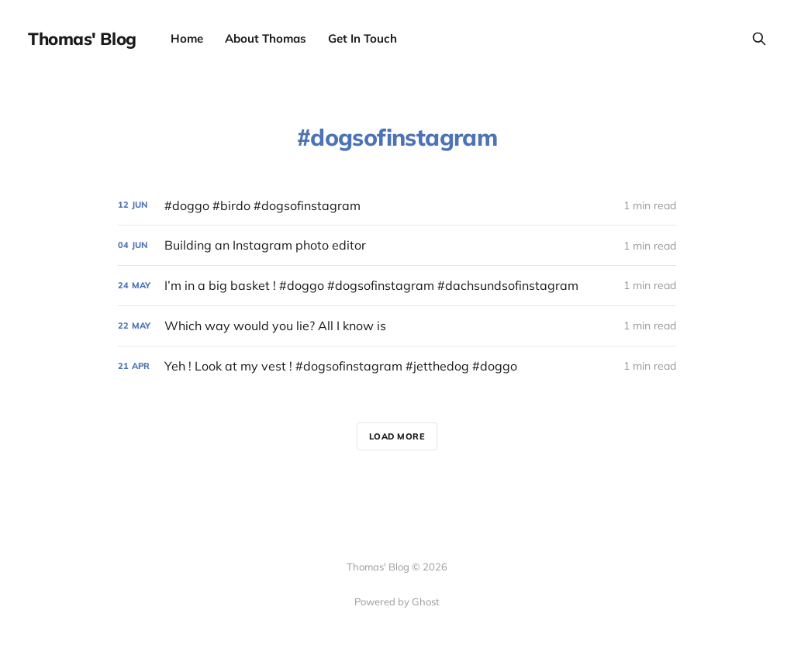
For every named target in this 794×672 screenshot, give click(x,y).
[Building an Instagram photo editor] (397, 245)
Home (187, 38)
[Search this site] (759, 39)
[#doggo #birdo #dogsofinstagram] (397, 206)
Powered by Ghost (397, 601)
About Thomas (266, 38)
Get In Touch (362, 38)
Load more (397, 436)
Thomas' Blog (82, 39)
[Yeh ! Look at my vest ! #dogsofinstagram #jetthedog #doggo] (397, 366)
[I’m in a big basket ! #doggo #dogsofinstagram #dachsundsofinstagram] (397, 286)
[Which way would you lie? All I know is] (397, 326)
